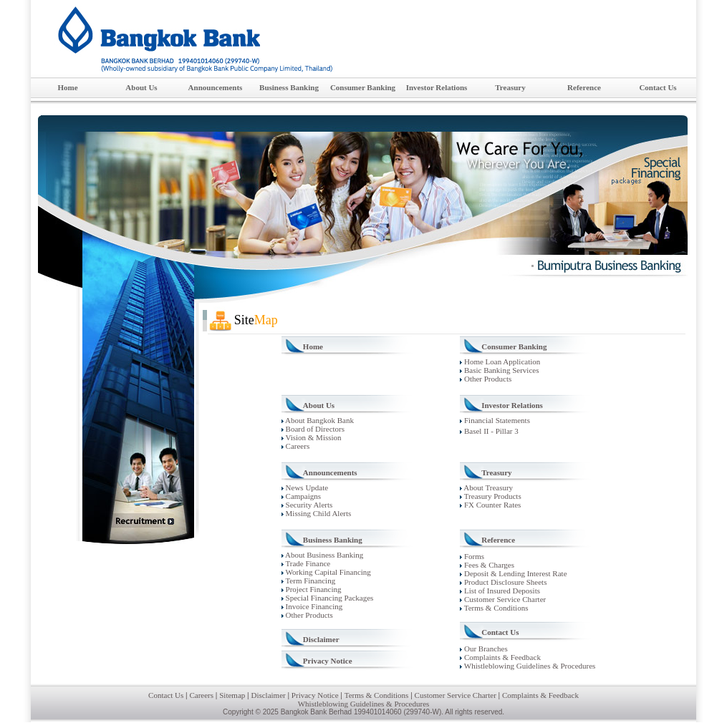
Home (67, 87)
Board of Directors (314, 429)
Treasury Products (491, 496)
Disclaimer (321, 639)
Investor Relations (440, 88)
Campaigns (302, 496)
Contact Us (667, 88)
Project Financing (313, 589)
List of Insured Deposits (501, 591)
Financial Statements (496, 420)
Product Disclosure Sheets (504, 582)
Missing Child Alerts (317, 513)
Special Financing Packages (329, 598)
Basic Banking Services (499, 370)
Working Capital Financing (327, 572)
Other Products (486, 379)
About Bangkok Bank (319, 420)
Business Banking (293, 88)
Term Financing (309, 581)
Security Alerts (308, 505)
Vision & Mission (313, 437)
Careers (297, 446)
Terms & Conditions (495, 608)
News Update (306, 487)
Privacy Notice (328, 661)
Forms (473, 556)
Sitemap (232, 695)
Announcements (220, 88)
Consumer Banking (365, 88)
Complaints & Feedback (501, 657)
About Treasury (486, 487)
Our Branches (485, 649)
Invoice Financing (313, 606)
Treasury (521, 88)
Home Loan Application (500, 361)
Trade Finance (307, 563)
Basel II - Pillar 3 (490, 431)
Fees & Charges (488, 565)
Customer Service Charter (504, 599)
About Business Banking (324, 555)
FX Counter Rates (490, 505)
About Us (152, 88)
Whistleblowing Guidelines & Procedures (529, 666)
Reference (594, 88)
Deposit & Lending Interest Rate (514, 573)
